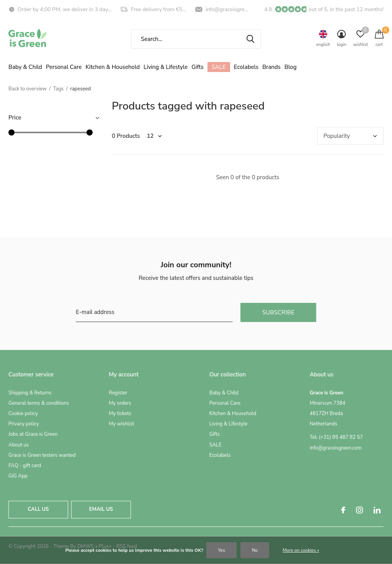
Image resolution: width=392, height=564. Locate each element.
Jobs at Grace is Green (33, 434)
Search (250, 39)
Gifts (197, 67)
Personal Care (64, 67)
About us (19, 445)
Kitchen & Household (113, 67)
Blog (291, 67)
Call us (38, 509)
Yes (221, 550)
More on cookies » (301, 550)
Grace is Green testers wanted (42, 455)
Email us (101, 509)
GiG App (18, 476)
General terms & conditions (39, 403)
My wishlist (121, 424)
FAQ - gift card (25, 466)
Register (118, 393)
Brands (271, 67)
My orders (120, 403)
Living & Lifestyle (166, 67)
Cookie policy (23, 414)
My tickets (120, 414)
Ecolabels (246, 67)
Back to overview (28, 89)
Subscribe (278, 312)
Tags (59, 89)
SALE (219, 67)
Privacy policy (24, 424)
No (255, 550)
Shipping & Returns (30, 393)
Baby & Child (25, 67)
